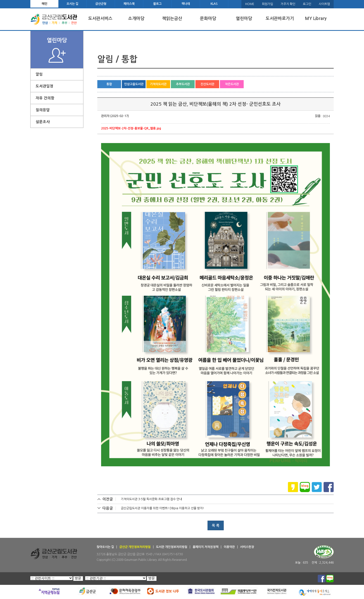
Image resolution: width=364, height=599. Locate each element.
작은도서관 (232, 84)
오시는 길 (72, 4)
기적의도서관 (158, 84)
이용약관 (229, 547)
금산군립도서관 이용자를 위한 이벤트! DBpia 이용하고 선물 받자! (162, 508)
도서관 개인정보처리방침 (172, 547)
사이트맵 (324, 4)
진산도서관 (207, 84)
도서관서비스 (100, 19)
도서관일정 (44, 86)
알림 (39, 74)
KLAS (214, 4)
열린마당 (244, 19)
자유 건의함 (45, 98)
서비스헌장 (247, 547)
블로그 (157, 4)
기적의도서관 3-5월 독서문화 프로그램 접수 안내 (151, 499)
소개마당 (136, 19)
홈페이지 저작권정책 (206, 547)
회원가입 (267, 4)
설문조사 (43, 122)
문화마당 (208, 19)
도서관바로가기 (280, 19)
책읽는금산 (172, 19)
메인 (44, 4)
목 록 (216, 525)
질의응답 (43, 110)
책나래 (186, 4)
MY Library (316, 19)
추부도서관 (183, 84)
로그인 (307, 4)
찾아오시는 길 (105, 547)
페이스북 (129, 4)
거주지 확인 (288, 4)
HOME (250, 4)
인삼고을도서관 (134, 84)
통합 (109, 84)
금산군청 (101, 4)
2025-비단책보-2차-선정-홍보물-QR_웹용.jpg (131, 128)
